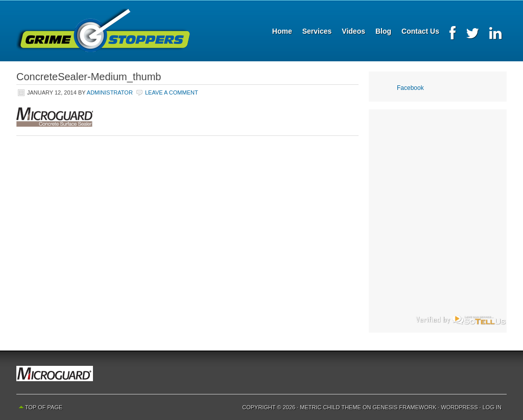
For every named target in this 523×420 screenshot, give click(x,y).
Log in (492, 407)
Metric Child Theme (330, 407)
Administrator (110, 92)
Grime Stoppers (103, 31)
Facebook (410, 88)
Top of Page (44, 407)
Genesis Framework (405, 407)
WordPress (459, 407)
